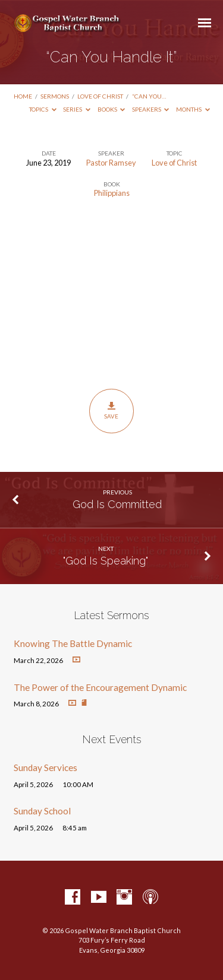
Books (111, 109)
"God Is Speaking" (106, 561)
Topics (43, 109)
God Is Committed (117, 504)
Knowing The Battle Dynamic (73, 643)
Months (193, 109)
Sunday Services (45, 767)
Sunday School (42, 811)
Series (77, 109)
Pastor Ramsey (111, 163)
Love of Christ (100, 96)
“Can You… (149, 96)
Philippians (112, 193)
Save (111, 411)
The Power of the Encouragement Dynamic (100, 687)
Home (23, 96)
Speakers (151, 109)
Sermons (55, 96)
